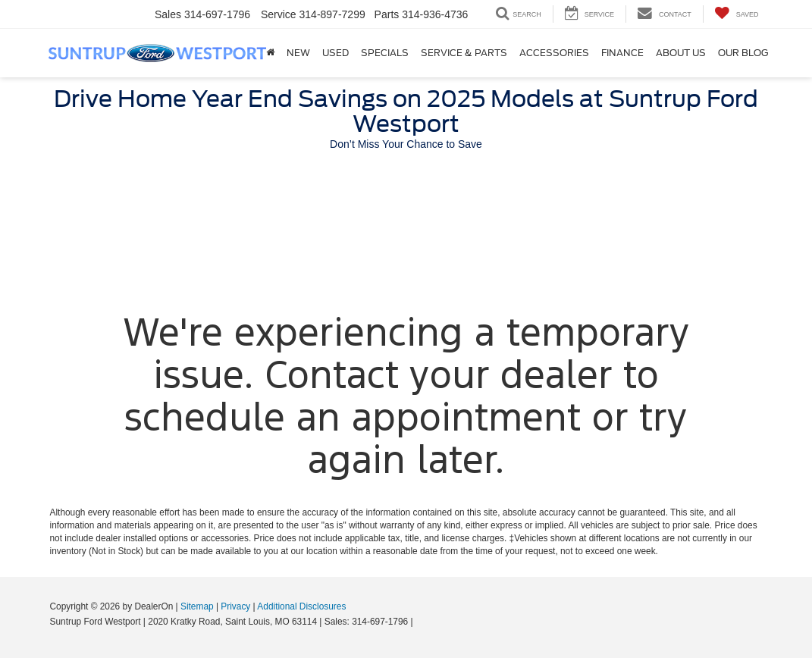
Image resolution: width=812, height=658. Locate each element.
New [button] (298, 53)
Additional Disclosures (301, 606)
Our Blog (743, 53)
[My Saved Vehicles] (737, 14)
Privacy (235, 606)
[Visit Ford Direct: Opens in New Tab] (420, 622)
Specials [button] (385, 53)
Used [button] (335, 53)
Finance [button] (622, 53)
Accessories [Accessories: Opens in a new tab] (554, 53)
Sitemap (197, 606)
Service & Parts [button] (464, 53)
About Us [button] (681, 53)
